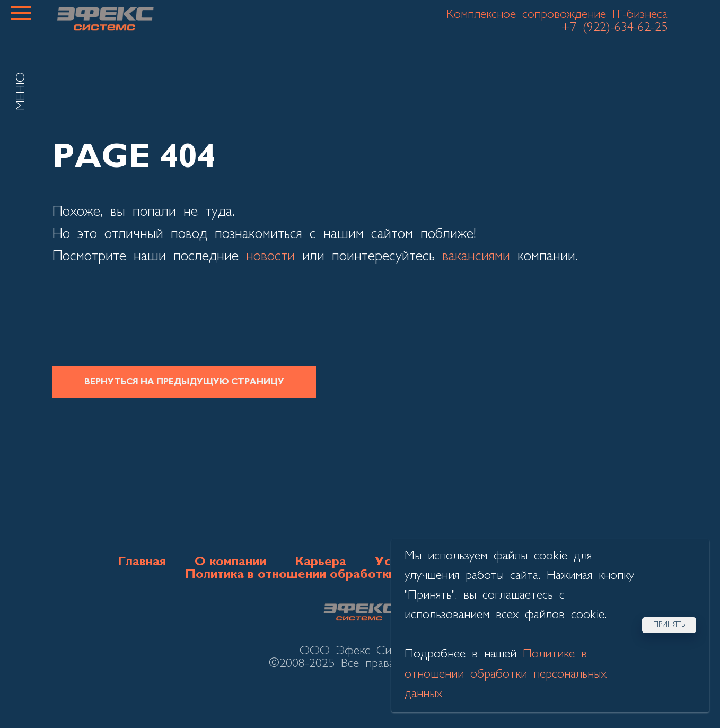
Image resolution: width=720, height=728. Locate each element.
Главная (142, 562)
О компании (230, 562)
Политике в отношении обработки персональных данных (506, 674)
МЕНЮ (21, 91)
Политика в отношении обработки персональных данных (360, 575)
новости (270, 257)
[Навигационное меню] (21, 13)
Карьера (321, 562)
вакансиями (476, 257)
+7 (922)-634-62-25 (614, 28)
